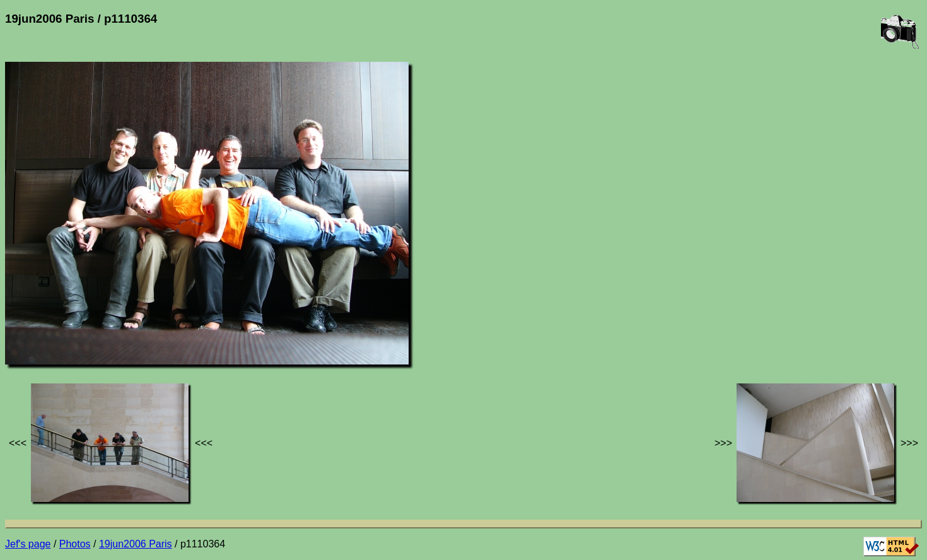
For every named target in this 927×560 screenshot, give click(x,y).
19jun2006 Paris (136, 544)
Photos (75, 544)
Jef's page (28, 544)
